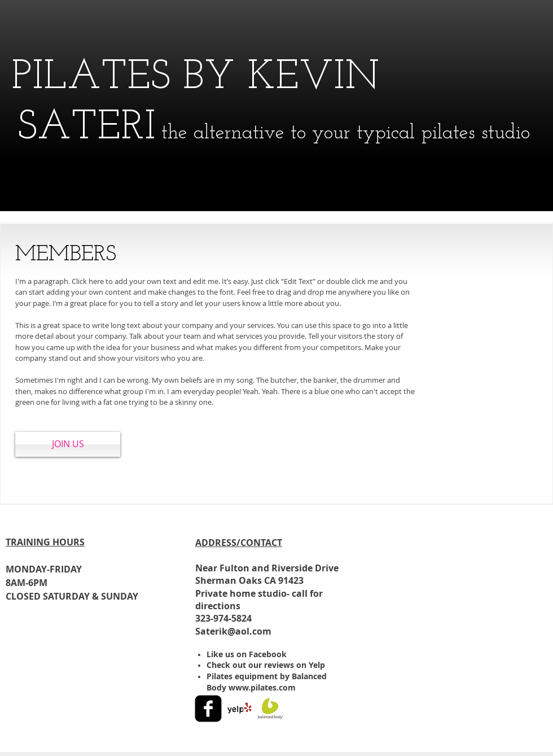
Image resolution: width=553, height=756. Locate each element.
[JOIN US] (68, 444)
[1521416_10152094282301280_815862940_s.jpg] (270, 709)
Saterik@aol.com (233, 631)
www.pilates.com (262, 687)
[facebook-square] (208, 709)
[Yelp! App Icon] (239, 709)
